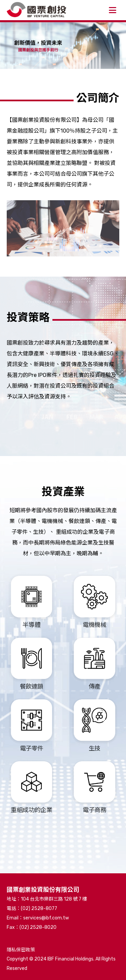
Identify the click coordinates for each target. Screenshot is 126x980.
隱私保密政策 (21, 950)
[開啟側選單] (113, 10)
